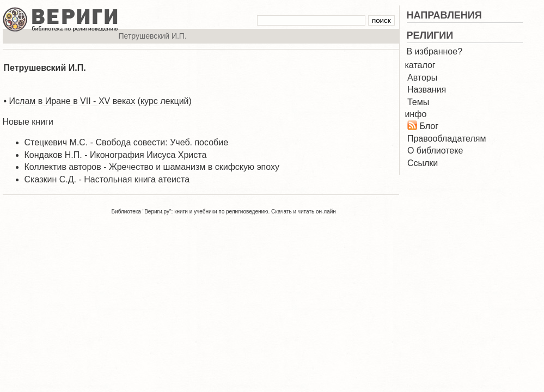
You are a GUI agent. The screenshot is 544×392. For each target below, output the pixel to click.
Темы (418, 102)
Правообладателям (447, 139)
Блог (429, 126)
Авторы (422, 78)
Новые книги (28, 122)
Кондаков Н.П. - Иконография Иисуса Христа (116, 155)
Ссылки (423, 163)
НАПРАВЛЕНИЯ (444, 15)
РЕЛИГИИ (430, 35)
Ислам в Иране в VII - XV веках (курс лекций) (100, 101)
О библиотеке (435, 151)
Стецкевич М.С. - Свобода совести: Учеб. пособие (127, 142)
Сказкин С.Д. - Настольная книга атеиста (107, 179)
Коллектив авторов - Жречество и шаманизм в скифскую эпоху (152, 167)
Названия (427, 90)
